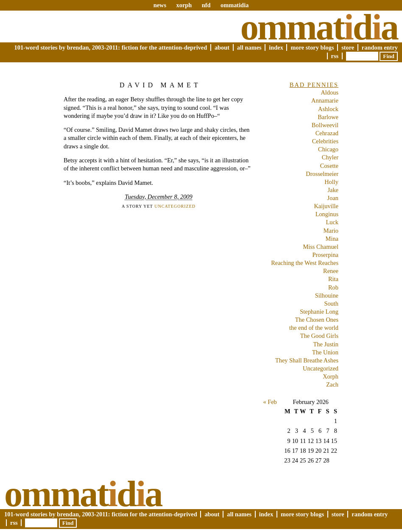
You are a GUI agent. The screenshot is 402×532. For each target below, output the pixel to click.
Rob (333, 287)
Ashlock (328, 109)
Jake (333, 190)
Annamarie (325, 100)
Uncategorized (175, 206)
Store (348, 47)
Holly (331, 182)
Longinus (327, 214)
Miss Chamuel (321, 247)
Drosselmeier (322, 174)
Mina (332, 239)
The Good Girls (319, 336)
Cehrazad (327, 133)
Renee (331, 271)
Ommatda (319, 27)
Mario (331, 231)
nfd (206, 5)
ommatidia (234, 5)
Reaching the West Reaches (305, 263)
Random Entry (380, 47)
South (331, 304)
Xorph (331, 376)
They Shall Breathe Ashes (307, 360)
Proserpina (325, 255)
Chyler (330, 157)
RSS (335, 56)
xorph (184, 5)
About (222, 47)
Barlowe (328, 117)
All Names (249, 47)
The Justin (326, 344)
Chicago (328, 149)
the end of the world (314, 328)
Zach (332, 384)
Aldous (329, 92)
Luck (332, 222)
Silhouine (327, 295)
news (160, 5)
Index (276, 47)
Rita (333, 279)
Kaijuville (326, 206)
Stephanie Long (319, 312)
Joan (333, 198)
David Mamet (160, 85)
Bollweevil (325, 125)
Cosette (329, 166)
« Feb (270, 402)
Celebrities (325, 141)
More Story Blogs (312, 47)
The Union (325, 352)
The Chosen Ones (317, 320)
